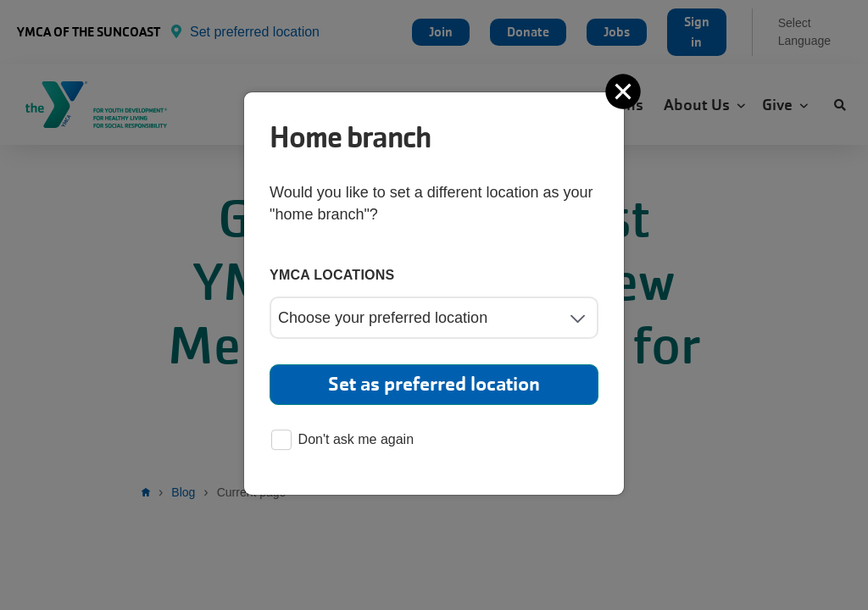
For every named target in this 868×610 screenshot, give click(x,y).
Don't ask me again (342, 441)
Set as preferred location (434, 384)
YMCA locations (332, 275)
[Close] (625, 91)
